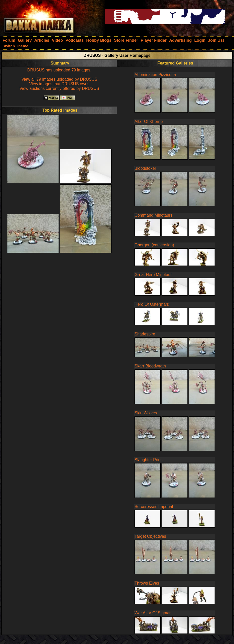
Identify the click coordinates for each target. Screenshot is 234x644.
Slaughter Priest (149, 460)
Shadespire (145, 334)
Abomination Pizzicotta (155, 75)
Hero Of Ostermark (152, 304)
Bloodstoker (145, 168)
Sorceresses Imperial (154, 507)
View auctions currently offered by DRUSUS (59, 88)
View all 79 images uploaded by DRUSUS (59, 79)
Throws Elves (147, 583)
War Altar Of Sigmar (153, 613)
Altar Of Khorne (149, 122)
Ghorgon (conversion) (154, 245)
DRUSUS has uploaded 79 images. (59, 70)
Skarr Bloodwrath (150, 366)
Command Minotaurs (154, 215)
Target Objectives (150, 536)
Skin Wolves (146, 413)
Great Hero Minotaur (153, 275)
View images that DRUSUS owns (59, 84)
